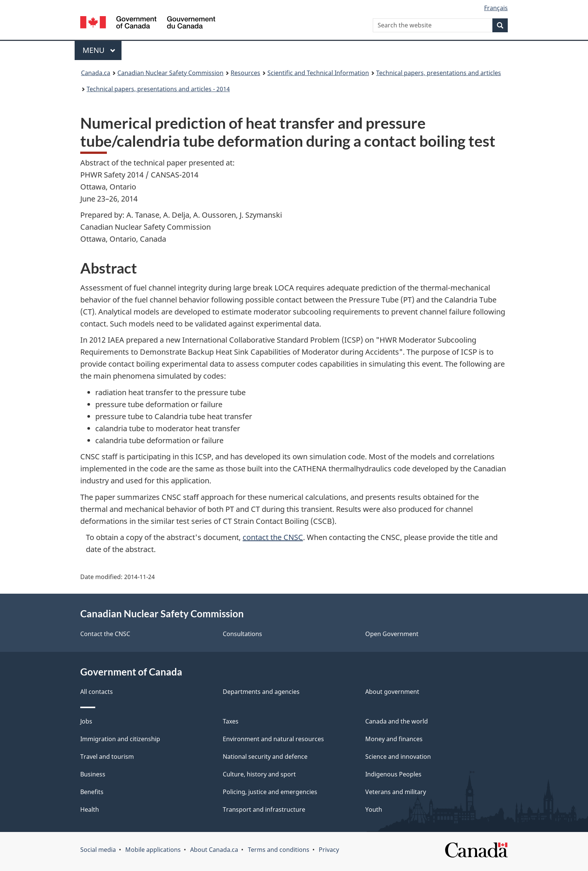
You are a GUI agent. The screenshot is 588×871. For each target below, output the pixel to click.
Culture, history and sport (259, 774)
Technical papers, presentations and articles (439, 73)
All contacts (97, 692)
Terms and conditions (279, 850)
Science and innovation (398, 757)
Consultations (242, 634)
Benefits (92, 792)
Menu (99, 50)
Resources (245, 73)
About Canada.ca (214, 850)
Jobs (86, 721)
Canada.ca (96, 73)
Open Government (392, 634)
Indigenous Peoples (393, 774)
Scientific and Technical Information (318, 73)
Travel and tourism (107, 757)
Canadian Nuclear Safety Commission (170, 73)
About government (392, 692)
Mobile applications (153, 850)
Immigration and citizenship (120, 739)
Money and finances (394, 739)
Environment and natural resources (273, 739)
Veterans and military (396, 792)
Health (90, 809)
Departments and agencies (261, 692)
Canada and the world (397, 721)
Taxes (231, 721)
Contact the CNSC (105, 634)
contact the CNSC (273, 537)
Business (93, 774)
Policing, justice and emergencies (270, 792)
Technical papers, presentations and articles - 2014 (158, 89)
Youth (374, 809)
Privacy (329, 850)
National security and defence (265, 757)
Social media (98, 850)
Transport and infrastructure (264, 809)
